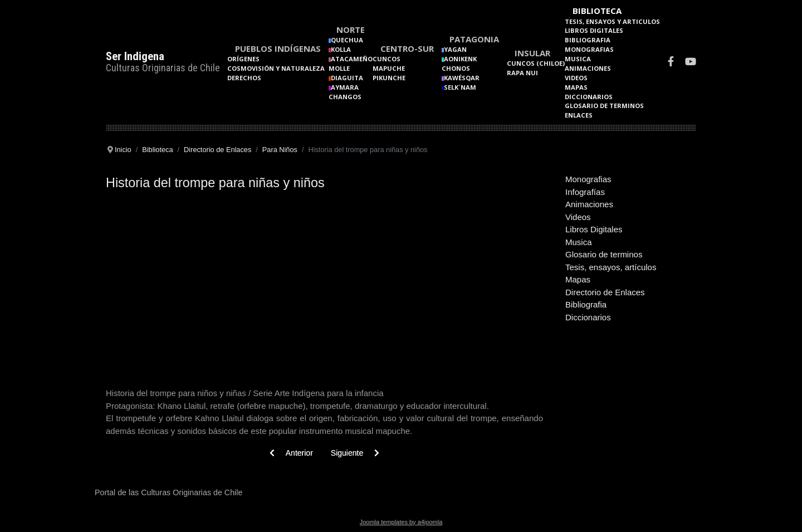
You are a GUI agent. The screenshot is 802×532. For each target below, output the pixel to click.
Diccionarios (589, 97)
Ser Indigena (135, 56)
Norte (351, 30)
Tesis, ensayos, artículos (611, 267)
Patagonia (474, 39)
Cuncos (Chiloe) (536, 63)
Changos (345, 97)
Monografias (589, 49)
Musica (578, 59)
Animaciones (588, 68)
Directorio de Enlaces (605, 292)
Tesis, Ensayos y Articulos (612, 21)
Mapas (576, 87)
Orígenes (243, 59)
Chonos (456, 68)
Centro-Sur (407, 48)
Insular (532, 53)
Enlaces (579, 115)
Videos (576, 78)
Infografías (585, 192)
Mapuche (389, 68)
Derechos (244, 78)
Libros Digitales (594, 30)
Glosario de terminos (604, 106)
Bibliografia (588, 40)
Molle (339, 68)
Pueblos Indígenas (278, 48)
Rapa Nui (522, 73)
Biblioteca (597, 11)
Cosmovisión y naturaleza (276, 68)
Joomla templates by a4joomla (401, 522)
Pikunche (389, 78)
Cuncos (387, 59)
